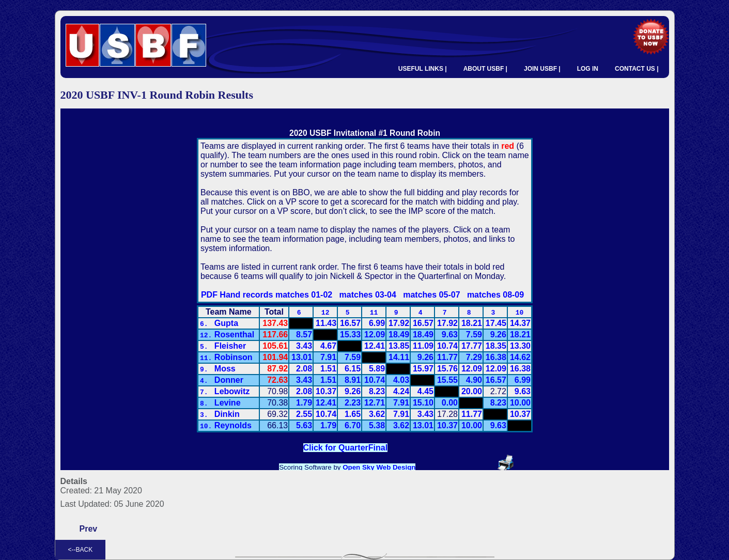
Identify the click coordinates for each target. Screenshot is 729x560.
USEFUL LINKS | (423, 69)
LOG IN (588, 69)
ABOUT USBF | (485, 69)
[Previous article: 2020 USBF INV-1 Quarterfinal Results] (89, 529)
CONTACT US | (637, 69)
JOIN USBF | (542, 69)
